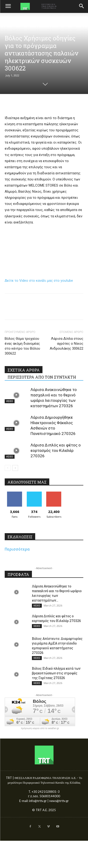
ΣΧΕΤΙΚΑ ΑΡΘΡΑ (24, 370)
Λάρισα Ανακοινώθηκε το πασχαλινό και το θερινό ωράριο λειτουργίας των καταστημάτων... (57, 593)
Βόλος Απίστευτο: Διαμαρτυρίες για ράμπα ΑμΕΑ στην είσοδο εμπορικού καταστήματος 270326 (57, 646)
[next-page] (15, 468)
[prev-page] (8, 468)
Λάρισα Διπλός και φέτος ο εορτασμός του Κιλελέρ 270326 (56, 450)
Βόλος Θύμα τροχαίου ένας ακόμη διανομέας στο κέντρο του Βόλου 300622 (22, 346)
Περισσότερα (17, 549)
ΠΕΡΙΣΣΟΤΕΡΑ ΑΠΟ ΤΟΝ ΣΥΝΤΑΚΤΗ (42, 377)
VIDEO (10, 401)
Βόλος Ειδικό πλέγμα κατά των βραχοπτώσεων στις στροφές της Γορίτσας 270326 (56, 673)
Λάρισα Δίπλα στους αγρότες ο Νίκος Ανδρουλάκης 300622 (67, 344)
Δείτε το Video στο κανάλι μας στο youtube (39, 281)
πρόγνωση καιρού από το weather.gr (40, 728)
